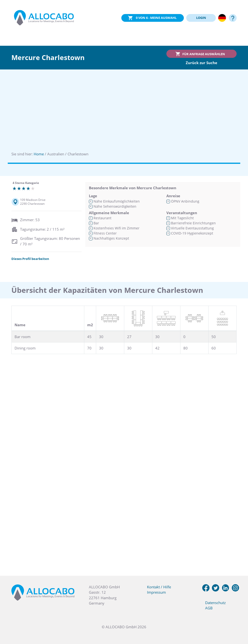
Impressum (156, 592)
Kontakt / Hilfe (159, 587)
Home (39, 154)
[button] (238, 620)
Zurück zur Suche (201, 63)
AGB (209, 608)
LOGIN (201, 18)
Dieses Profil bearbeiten (30, 259)
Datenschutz (215, 603)
